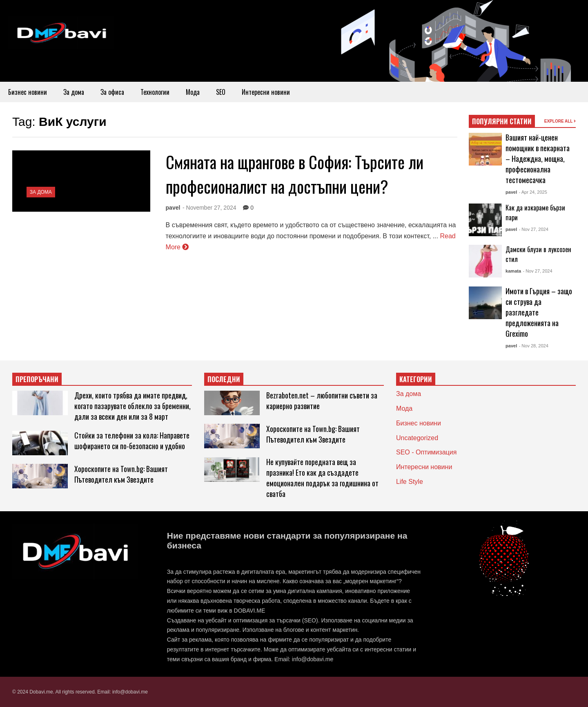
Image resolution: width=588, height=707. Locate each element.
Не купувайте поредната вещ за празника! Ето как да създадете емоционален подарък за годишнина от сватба (322, 478)
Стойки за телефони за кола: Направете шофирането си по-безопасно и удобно (132, 441)
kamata (513, 271)
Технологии (155, 92)
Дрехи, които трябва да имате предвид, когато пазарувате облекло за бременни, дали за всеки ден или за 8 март (133, 406)
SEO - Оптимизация (426, 452)
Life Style (410, 482)
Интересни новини (266, 92)
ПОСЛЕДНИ (224, 379)
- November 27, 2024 (209, 208)
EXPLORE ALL (560, 121)
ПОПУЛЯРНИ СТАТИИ (502, 121)
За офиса (112, 92)
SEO (221, 92)
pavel (173, 208)
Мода (193, 92)
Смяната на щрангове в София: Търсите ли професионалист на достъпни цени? (295, 174)
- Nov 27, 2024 (534, 229)
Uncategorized (417, 438)
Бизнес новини (28, 92)
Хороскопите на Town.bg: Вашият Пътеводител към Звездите (121, 474)
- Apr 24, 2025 (533, 192)
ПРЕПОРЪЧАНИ (37, 379)
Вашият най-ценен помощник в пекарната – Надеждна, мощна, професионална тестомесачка (538, 159)
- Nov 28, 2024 (534, 346)
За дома (74, 92)
